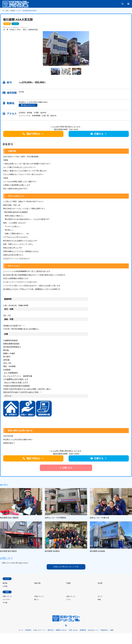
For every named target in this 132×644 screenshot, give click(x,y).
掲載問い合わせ (61, 630)
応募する (99, 134)
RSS (66, 625)
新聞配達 (83, 630)
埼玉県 (7, 24)
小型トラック (71, 596)
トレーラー (6, 599)
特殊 (99, 599)
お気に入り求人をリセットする (66, 567)
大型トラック (7, 596)
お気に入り (66, 468)
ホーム (21, 630)
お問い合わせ (73, 630)
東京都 (5, 583)
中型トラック (39, 596)
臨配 (112, 630)
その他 (5, 586)
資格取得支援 (33, 30)
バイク (15, 24)
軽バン (37, 599)
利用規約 (28, 630)
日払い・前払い (22, 30)
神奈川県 (37, 583)
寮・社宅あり (11, 30)
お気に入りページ (39, 630)
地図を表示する (29, 105)
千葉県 (68, 583)
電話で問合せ (33, 134)
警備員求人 (105, 630)
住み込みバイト (93, 630)
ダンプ (100, 596)
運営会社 (51, 630)
